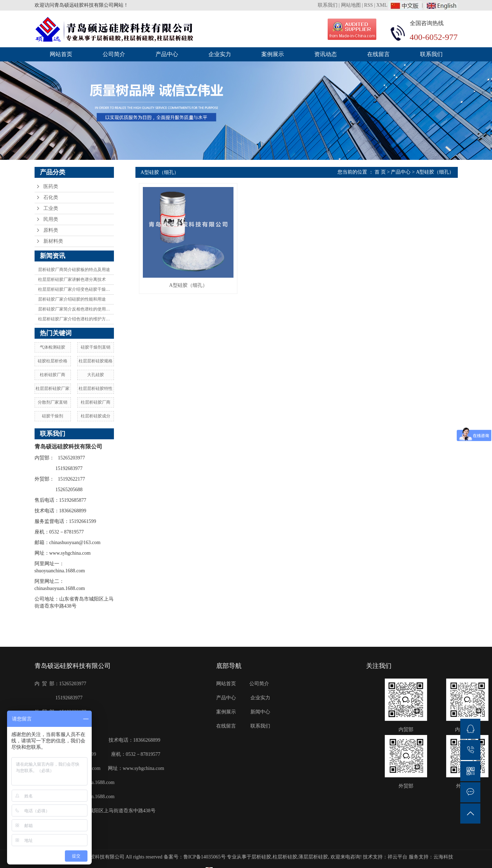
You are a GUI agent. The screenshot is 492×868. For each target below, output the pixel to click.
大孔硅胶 (96, 375)
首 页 (380, 172)
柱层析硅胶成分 (96, 416)
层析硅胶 (261, 857)
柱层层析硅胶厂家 (53, 388)
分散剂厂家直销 (53, 402)
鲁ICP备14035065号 (205, 857)
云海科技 (443, 857)
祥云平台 (397, 857)
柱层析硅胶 (285, 857)
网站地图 (351, 5)
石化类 (51, 197)
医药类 (51, 186)
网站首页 (61, 54)
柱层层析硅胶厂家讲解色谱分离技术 (72, 279)
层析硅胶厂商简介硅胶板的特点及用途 (74, 270)
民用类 (51, 219)
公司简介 (114, 54)
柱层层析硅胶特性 (96, 388)
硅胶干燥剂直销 (96, 347)
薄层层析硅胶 (313, 857)
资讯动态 (326, 54)
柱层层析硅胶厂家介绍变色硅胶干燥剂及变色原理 (76, 289)
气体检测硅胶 (53, 347)
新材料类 (53, 241)
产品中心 (167, 54)
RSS (368, 5)
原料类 (51, 230)
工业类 (51, 208)
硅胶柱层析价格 (53, 361)
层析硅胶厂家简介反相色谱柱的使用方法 (76, 309)
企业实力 (220, 54)
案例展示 (273, 54)
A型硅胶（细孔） (435, 172)
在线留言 (378, 54)
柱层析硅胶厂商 (96, 402)
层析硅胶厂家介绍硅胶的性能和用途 (72, 299)
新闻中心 (260, 712)
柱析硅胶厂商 (53, 375)
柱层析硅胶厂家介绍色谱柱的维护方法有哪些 (76, 319)
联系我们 (328, 5)
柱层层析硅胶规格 (96, 361)
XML (382, 5)
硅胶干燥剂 (53, 416)
